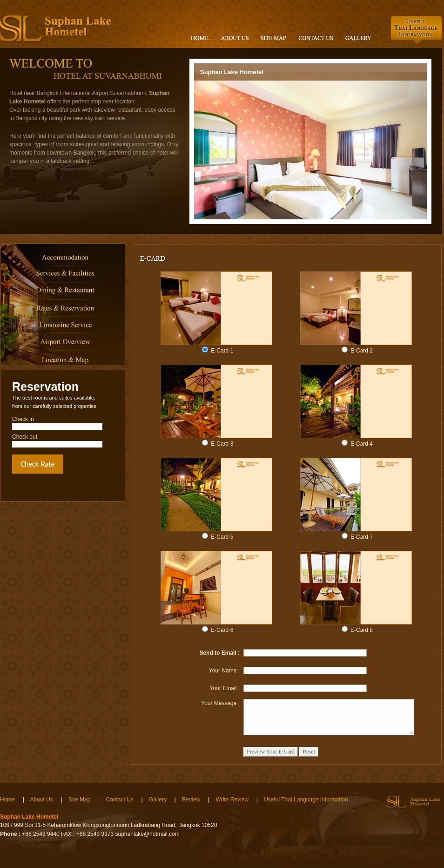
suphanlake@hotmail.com (148, 834)
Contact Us (119, 800)
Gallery (158, 800)
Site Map (79, 800)
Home (7, 800)
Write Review (232, 800)
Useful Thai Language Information (306, 800)
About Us (41, 800)
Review (191, 800)
